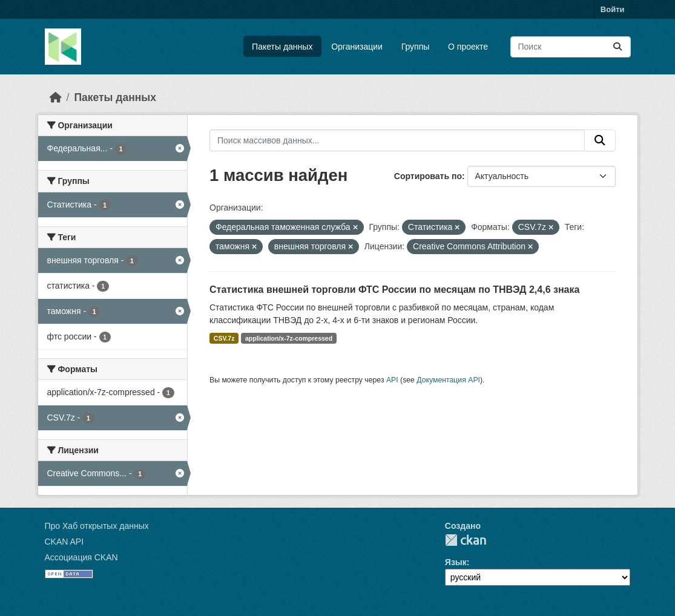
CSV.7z (224, 338)
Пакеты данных (282, 47)
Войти (613, 9)
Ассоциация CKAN (81, 557)
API (392, 380)
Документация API (448, 380)
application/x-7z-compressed (289, 338)
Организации (357, 47)
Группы (416, 47)
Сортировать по (428, 176)
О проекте (468, 47)
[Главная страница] (56, 97)
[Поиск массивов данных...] (571, 47)
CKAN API (64, 542)
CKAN (466, 540)
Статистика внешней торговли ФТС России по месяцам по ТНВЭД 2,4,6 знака (394, 290)
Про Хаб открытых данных (97, 526)
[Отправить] (617, 47)
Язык (456, 562)
